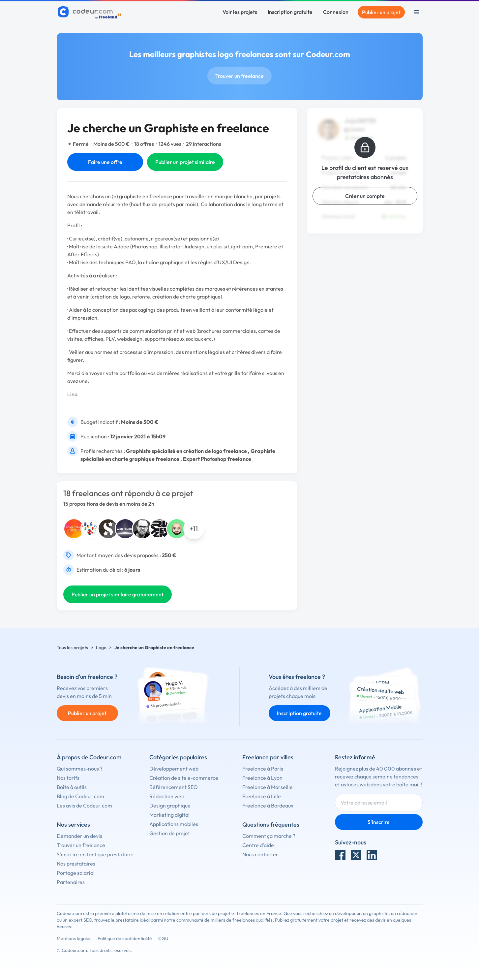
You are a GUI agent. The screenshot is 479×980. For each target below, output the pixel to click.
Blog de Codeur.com (80, 796)
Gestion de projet (170, 833)
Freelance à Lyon (262, 778)
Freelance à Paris (263, 769)
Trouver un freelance (239, 76)
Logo (101, 648)
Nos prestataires (76, 864)
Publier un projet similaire (185, 162)
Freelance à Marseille (268, 787)
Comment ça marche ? (269, 836)
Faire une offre (105, 162)
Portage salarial (76, 873)
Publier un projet (381, 12)
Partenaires (71, 882)
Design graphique (170, 806)
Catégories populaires (178, 757)
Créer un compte (365, 196)
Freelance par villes (268, 757)
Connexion (336, 12)
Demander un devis (79, 836)
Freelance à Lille (262, 796)
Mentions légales (74, 938)
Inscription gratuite (290, 12)
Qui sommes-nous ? (80, 769)
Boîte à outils (72, 787)
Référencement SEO (174, 787)
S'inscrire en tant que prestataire (95, 854)
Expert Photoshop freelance (217, 459)
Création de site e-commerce (184, 778)
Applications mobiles (174, 824)
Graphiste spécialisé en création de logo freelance (186, 451)
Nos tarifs (68, 778)
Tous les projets (72, 648)
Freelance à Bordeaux (268, 806)
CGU (163, 938)
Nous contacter (260, 854)
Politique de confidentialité (125, 938)
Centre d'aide (258, 845)
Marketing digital (169, 815)
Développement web (174, 769)
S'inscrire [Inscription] (379, 822)
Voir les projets (240, 12)
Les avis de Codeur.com (84, 806)
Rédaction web (167, 796)
